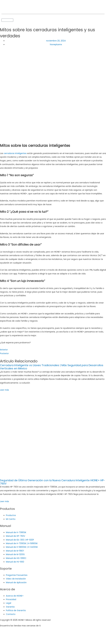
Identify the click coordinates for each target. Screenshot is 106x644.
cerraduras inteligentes (15, 153)
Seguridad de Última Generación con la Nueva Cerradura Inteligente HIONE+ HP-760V (52, 482)
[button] (53, 14)
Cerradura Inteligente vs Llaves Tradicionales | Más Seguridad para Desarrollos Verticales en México (52, 367)
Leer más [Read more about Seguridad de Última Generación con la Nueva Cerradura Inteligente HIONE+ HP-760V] (4, 501)
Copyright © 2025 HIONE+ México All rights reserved (25, 620)
